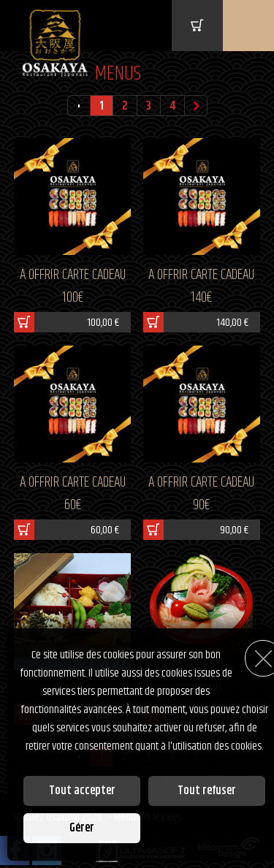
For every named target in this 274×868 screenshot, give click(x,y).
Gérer (82, 828)
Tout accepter (82, 791)
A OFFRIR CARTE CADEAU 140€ (201, 286)
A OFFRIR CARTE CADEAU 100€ (73, 286)
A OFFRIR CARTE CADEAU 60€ (73, 494)
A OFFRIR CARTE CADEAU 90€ (201, 494)
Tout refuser (207, 791)
